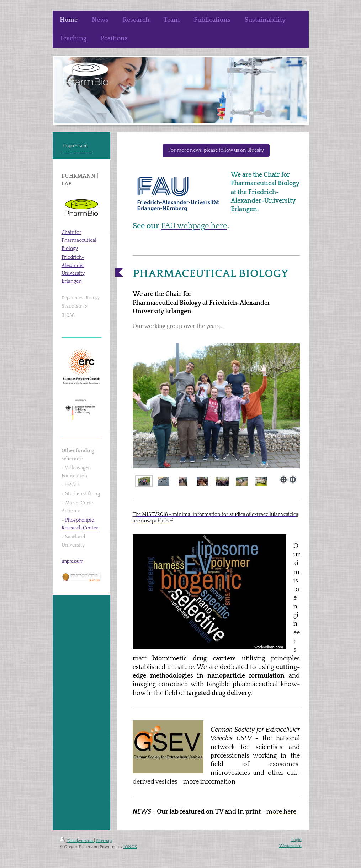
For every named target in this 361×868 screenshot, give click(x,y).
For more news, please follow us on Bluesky (216, 150)
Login (296, 840)
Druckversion (77, 841)
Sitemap (104, 841)
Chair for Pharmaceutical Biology (79, 240)
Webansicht (290, 846)
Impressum (72, 561)
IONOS (130, 847)
